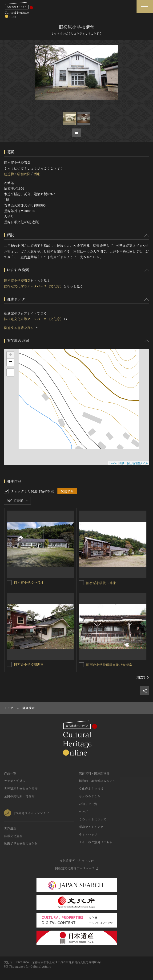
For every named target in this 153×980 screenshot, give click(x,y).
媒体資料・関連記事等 (94, 773)
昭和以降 (24, 174)
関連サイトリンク (91, 827)
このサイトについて (93, 819)
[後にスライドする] (143, 677)
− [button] (10, 362)
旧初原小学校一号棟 (29, 583)
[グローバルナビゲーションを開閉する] (145, 6)
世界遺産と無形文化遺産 (21, 789)
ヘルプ (83, 811)
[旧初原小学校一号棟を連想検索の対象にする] (9, 583)
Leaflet (113, 463)
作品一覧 (10, 773)
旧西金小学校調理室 (29, 664)
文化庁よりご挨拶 (91, 789)
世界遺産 (10, 828)
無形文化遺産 (13, 836)
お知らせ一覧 (88, 804)
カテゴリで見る (15, 781)
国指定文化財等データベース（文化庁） (34, 286)
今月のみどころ (90, 796)
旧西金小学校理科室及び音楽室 (109, 665)
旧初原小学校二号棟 (101, 583)
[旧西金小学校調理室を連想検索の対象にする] (9, 664)
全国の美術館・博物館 (19, 796)
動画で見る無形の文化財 (21, 843)
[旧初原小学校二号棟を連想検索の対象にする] (81, 583)
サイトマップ (88, 834)
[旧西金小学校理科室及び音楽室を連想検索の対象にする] (81, 665)
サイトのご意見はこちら (96, 842)
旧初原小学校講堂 (17, 280)
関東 (37, 174)
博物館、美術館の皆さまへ (97, 781)
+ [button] (10, 355)
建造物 (9, 174)
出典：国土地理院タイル (134, 463)
